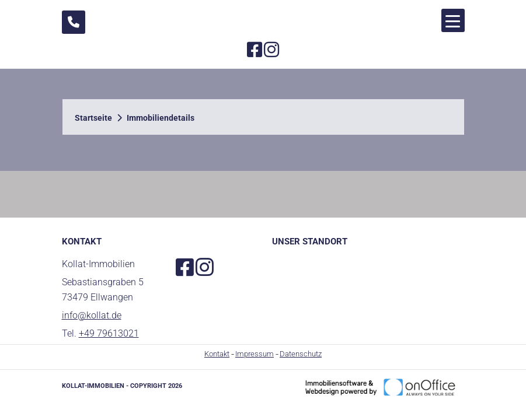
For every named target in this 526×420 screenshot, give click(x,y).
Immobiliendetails (161, 118)
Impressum (255, 354)
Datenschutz (301, 354)
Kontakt (217, 354)
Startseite (93, 118)
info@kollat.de (92, 315)
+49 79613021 (109, 333)
